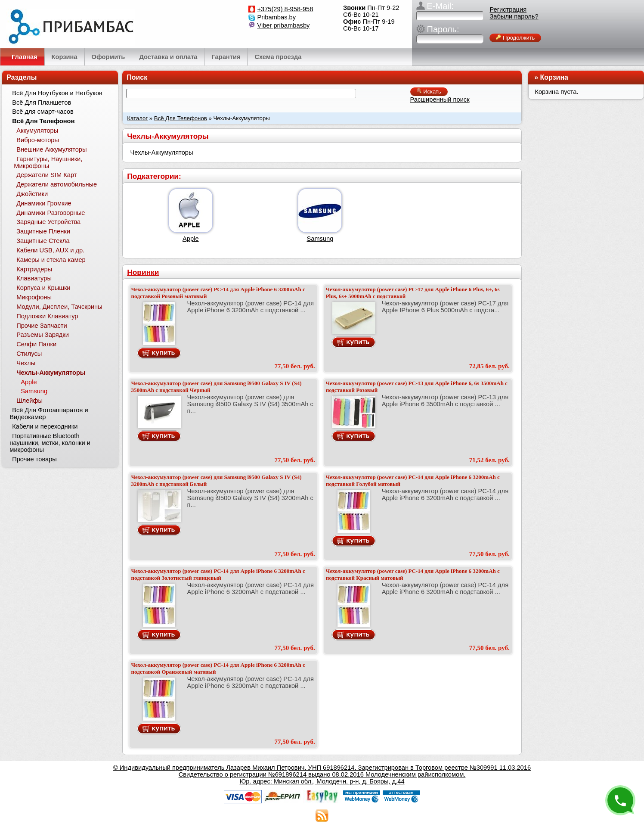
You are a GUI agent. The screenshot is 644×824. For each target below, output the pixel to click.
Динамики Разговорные (51, 213)
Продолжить (515, 38)
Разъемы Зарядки (43, 335)
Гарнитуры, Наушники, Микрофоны (48, 162)
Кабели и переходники (45, 426)
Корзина (554, 77)
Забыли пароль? (514, 16)
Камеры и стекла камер (51, 260)
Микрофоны (34, 297)
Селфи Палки (36, 344)
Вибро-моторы (38, 140)
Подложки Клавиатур (47, 316)
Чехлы (26, 363)
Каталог (137, 118)
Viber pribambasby (283, 25)
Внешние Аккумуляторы (51, 149)
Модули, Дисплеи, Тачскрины (59, 307)
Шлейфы (29, 401)
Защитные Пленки (43, 231)
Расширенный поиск (440, 100)
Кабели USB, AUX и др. (50, 250)
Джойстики (32, 194)
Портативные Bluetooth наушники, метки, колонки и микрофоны (50, 443)
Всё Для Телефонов (181, 118)
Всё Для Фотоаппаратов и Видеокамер (49, 414)
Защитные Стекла (43, 241)
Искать (429, 92)
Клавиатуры (34, 278)
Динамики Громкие (44, 203)
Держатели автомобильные (57, 184)
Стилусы (29, 354)
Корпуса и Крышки (43, 288)
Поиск (137, 77)
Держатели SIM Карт (46, 175)
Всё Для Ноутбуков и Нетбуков (57, 93)
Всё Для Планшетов (42, 103)
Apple (191, 239)
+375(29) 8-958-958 (285, 9)
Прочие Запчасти (42, 326)
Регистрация (508, 9)
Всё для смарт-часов (43, 112)
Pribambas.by (276, 17)
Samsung (320, 239)
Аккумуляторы (37, 131)
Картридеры (34, 269)
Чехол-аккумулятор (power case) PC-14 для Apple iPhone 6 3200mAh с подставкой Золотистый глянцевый (218, 574)
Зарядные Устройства (48, 222)
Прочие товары (34, 459)
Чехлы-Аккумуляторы (51, 373)
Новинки (143, 272)
